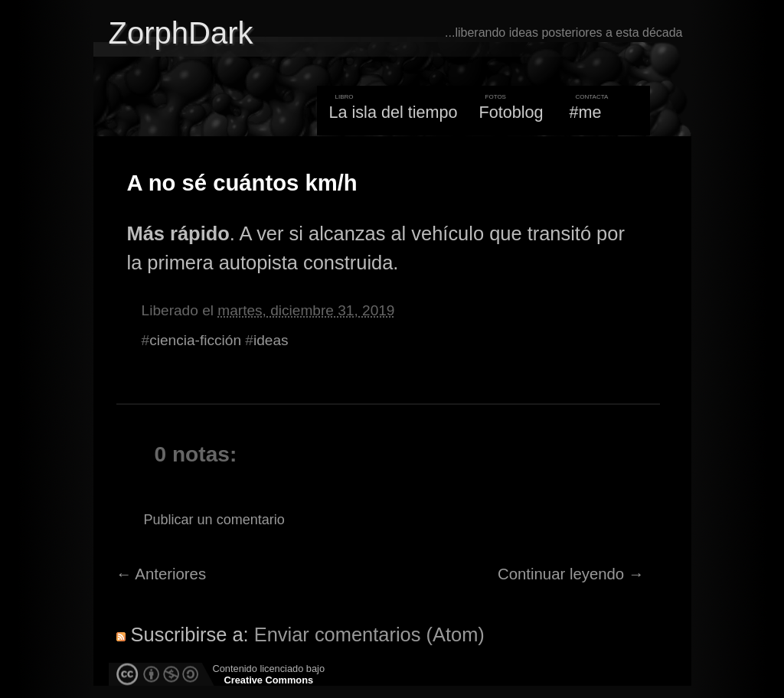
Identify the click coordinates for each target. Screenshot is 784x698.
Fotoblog (511, 112)
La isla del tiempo (393, 112)
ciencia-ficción (195, 340)
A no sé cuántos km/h (242, 183)
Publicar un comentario (214, 520)
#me (586, 112)
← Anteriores (162, 574)
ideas (271, 340)
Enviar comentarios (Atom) (369, 634)
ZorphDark (181, 33)
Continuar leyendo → (571, 574)
